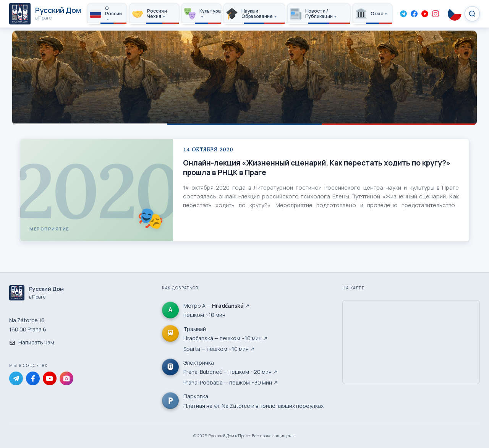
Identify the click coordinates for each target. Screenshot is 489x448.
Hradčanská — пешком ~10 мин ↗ (225, 338)
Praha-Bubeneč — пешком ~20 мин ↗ (230, 372)
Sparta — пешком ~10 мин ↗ (219, 349)
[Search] (472, 14)
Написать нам (32, 342)
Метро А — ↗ (216, 306)
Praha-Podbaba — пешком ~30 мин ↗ (231, 382)
